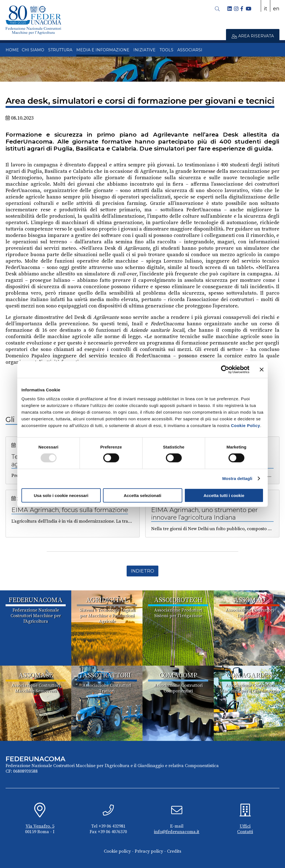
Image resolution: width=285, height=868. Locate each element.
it (266, 9)
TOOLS (166, 50)
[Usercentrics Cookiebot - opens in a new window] (225, 370)
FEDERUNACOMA (36, 600)
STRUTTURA (60, 50)
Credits (174, 851)
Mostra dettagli (237, 478)
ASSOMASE (36, 675)
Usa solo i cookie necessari (61, 495)
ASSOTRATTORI (107, 675)
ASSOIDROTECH (178, 600)
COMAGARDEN (250, 675)
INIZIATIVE (144, 50)
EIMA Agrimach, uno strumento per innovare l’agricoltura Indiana (204, 514)
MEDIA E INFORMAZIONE (103, 50)
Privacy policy (149, 851)
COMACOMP (178, 675)
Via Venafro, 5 (40, 826)
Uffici (245, 826)
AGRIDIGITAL (107, 600)
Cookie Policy (246, 425)
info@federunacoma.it (177, 832)
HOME (12, 50)
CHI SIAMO (33, 50)
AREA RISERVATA (253, 36)
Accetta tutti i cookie (224, 495)
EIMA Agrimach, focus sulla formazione (70, 510)
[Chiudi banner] (262, 370)
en (276, 9)
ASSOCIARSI (190, 50)
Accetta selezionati (142, 495)
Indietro (142, 571)
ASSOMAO (250, 600)
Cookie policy (117, 851)
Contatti (245, 832)
